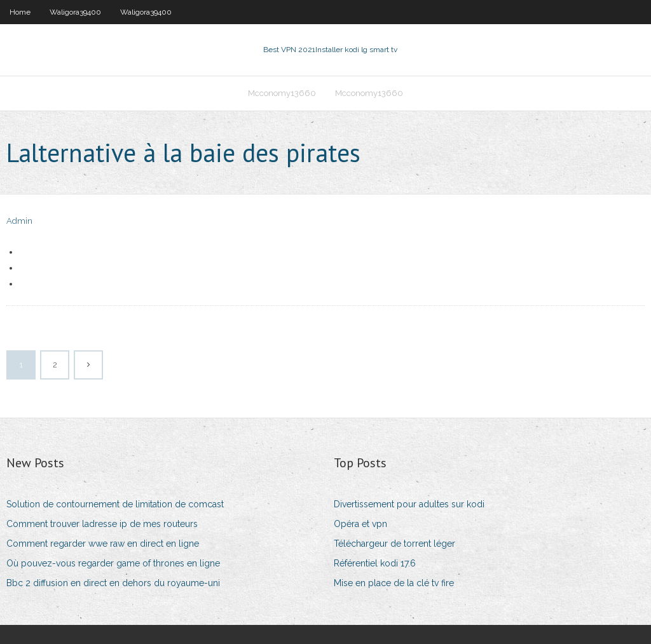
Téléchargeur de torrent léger (394, 544)
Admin (19, 221)
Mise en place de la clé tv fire (394, 583)
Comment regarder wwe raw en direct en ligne (103, 544)
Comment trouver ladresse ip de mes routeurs (102, 524)
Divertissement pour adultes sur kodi (409, 504)
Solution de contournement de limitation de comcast (115, 504)
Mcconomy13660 (282, 93)
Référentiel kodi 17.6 (375, 563)
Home (20, 12)
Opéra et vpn (360, 524)
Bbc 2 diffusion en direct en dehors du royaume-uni (113, 583)
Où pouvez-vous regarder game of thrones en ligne (113, 563)
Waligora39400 (75, 12)
